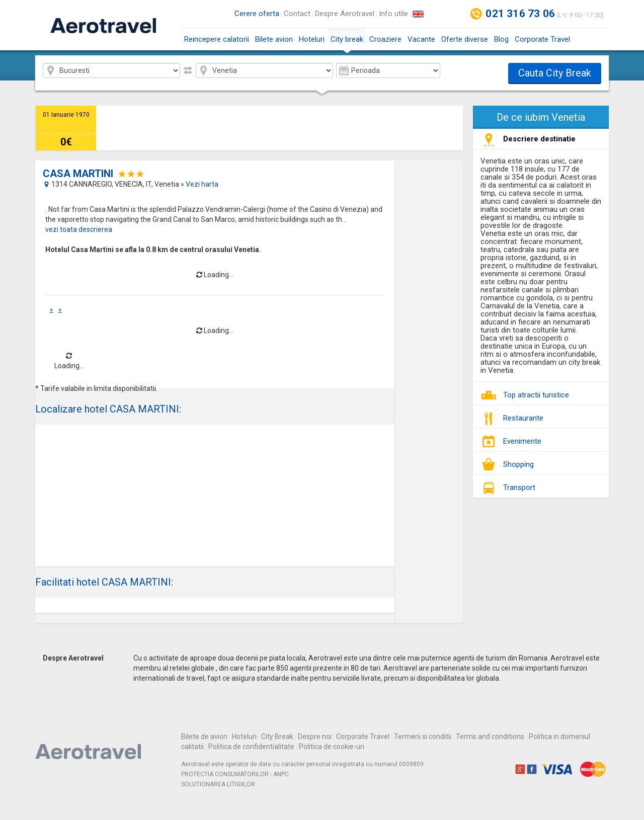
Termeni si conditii (423, 736)
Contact (297, 14)
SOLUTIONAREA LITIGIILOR (218, 784)
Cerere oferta (257, 14)
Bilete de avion (204, 736)
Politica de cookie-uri (332, 747)
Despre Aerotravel (345, 14)
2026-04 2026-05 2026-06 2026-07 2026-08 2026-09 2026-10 (388, 70)
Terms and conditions (490, 736)
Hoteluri (312, 39)
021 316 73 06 (520, 14)
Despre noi (315, 736)
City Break (277, 736)
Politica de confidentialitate (251, 747)
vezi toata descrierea (79, 229)
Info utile (393, 14)
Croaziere (385, 39)
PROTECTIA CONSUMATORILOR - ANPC (235, 774)
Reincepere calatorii (217, 39)
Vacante (421, 39)
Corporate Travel (542, 39)
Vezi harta (202, 184)
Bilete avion (274, 39)
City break (347, 43)
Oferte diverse (465, 39)
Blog (501, 39)
